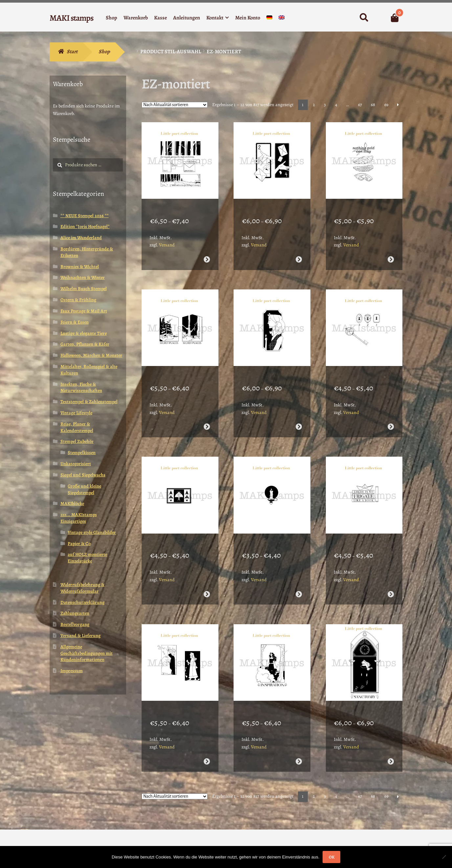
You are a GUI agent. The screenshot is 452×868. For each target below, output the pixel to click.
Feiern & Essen (75, 322)
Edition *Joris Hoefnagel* (85, 227)
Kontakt (215, 18)
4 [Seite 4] (336, 105)
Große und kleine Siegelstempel (84, 489)
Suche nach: (364, 18)
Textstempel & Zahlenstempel (89, 402)
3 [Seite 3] (325, 105)
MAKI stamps (71, 18)
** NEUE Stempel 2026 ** (85, 216)
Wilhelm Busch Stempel (84, 289)
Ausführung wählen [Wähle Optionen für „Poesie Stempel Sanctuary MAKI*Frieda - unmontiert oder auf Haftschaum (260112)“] (391, 727)
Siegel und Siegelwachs (83, 475)
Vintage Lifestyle (76, 413)
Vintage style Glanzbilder (92, 532)
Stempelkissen (82, 453)
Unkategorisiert (76, 464)
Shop (112, 18)
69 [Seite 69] (386, 105)
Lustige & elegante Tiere (84, 333)
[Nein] (444, 857)
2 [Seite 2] (314, 105)
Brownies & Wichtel (80, 267)
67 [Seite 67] (360, 105)
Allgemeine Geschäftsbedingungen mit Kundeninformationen (87, 653)
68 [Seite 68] (373, 105)
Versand (167, 236)
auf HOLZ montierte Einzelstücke (87, 558)
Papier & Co (79, 544)
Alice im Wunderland (81, 238)
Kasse (160, 18)
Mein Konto (248, 18)
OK (332, 857)
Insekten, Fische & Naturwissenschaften (81, 388)
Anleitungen (187, 18)
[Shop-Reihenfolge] (175, 105)
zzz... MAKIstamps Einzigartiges (79, 518)
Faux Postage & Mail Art (84, 311)
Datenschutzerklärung (82, 602)
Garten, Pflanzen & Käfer (85, 344)
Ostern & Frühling (78, 300)
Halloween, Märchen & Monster (91, 355)
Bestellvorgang (75, 624)
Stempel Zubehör (77, 441)
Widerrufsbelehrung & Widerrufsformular (82, 588)
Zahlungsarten (75, 613)
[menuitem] (269, 19)
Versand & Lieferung (80, 636)
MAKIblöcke (72, 503)
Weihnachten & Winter (83, 277)
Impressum (72, 671)
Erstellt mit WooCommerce (79, 830)
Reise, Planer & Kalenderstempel (77, 427)
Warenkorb (136, 18)
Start (72, 52)
